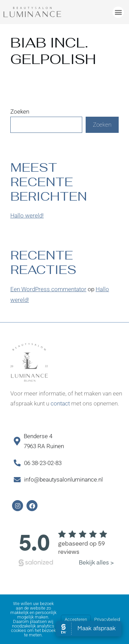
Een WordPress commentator (48, 289)
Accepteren (76, 619)
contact (60, 403)
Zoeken (20, 112)
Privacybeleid (107, 619)
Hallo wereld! (27, 215)
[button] (118, 12)
